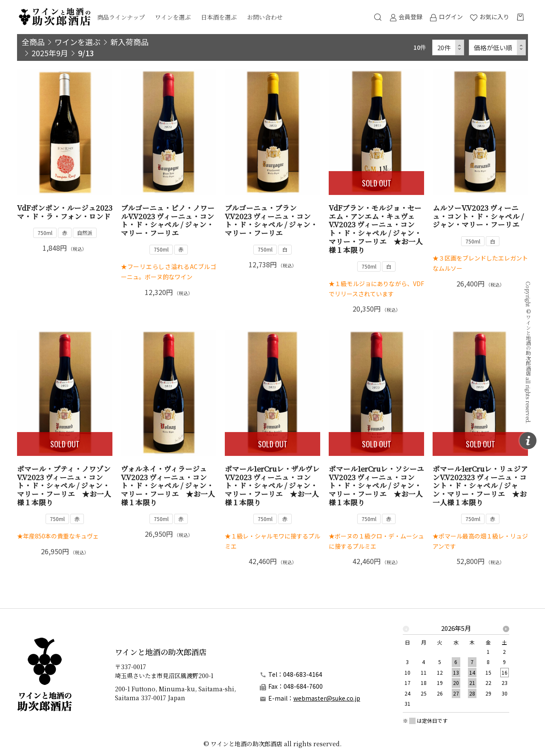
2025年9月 (50, 53)
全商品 (33, 42)
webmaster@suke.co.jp (327, 698)
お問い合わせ (265, 17)
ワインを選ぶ (173, 17)
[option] (456, 669)
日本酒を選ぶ (219, 17)
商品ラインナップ (121, 17)
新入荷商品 (129, 42)
